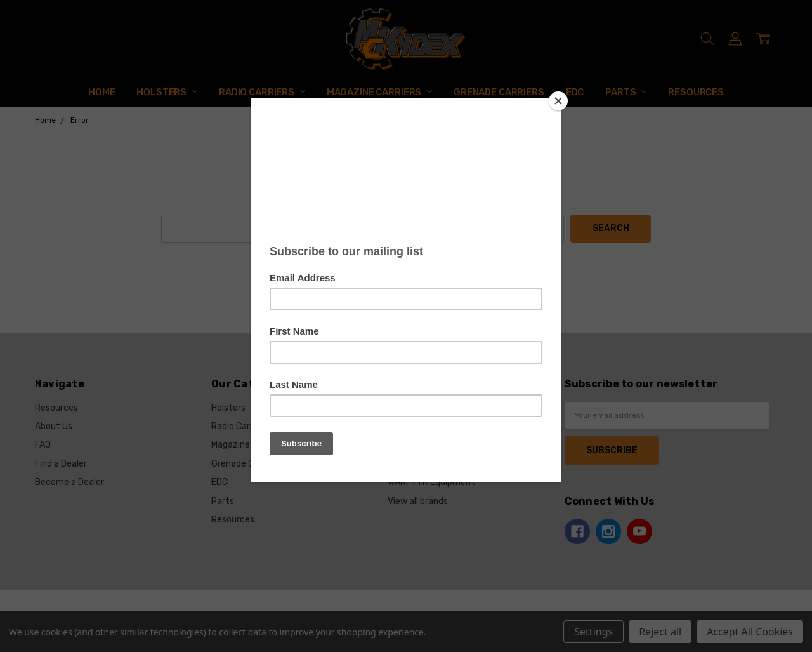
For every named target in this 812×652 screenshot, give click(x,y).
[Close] (558, 101)
